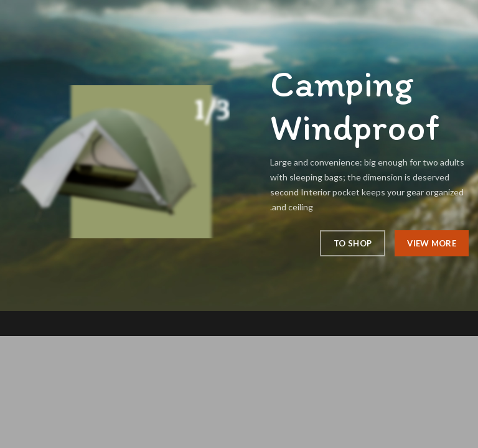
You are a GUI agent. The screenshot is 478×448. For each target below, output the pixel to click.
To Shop (353, 243)
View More (432, 243)
